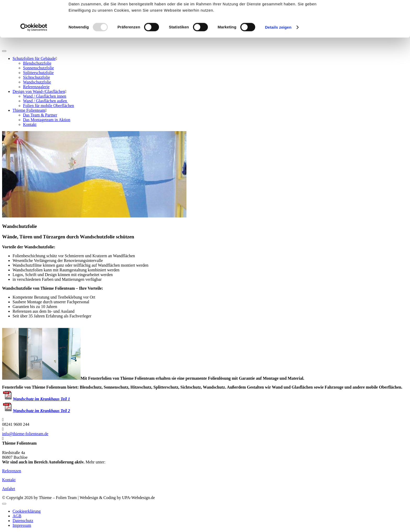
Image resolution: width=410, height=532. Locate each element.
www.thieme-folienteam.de (129, 462)
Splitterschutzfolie (38, 73)
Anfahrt (9, 489)
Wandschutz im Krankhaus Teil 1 (36, 399)
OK (366, 13)
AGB (17, 516)
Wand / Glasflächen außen (45, 101)
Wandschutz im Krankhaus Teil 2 (36, 411)
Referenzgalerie (36, 87)
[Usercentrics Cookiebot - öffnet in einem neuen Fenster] (34, 61)
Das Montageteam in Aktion (47, 120)
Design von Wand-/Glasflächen (39, 91)
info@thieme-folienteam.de (25, 434)
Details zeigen (278, 61)
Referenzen (12, 471)
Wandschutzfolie (37, 82)
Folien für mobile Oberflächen (49, 106)
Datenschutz (23, 521)
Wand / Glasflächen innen (45, 96)
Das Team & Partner (40, 115)
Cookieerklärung (27, 511)
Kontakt (30, 124)
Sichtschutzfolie (36, 77)
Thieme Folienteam (29, 110)
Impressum (22, 525)
